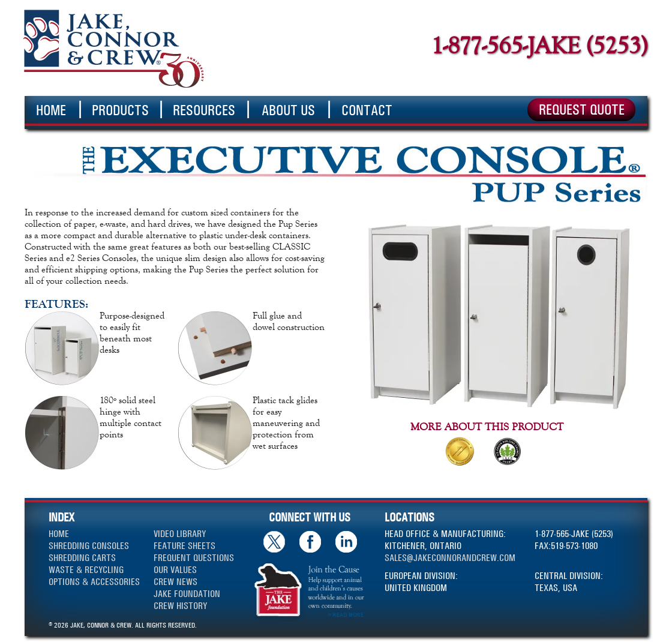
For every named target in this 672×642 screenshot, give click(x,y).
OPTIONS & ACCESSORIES (94, 582)
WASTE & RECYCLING (86, 570)
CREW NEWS (175, 582)
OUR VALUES (175, 570)
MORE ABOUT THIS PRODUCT (487, 427)
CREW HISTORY (180, 606)
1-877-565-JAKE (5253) (539, 45)
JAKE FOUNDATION (187, 594)
